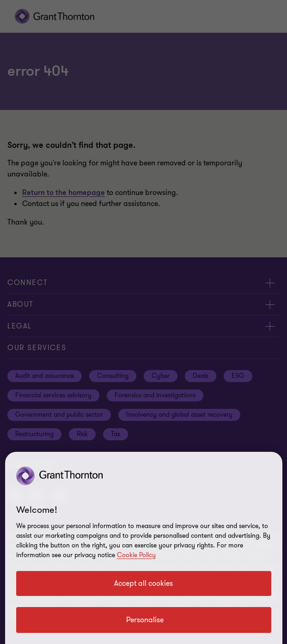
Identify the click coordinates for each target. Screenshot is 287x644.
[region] (144, 548)
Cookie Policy (136, 555)
